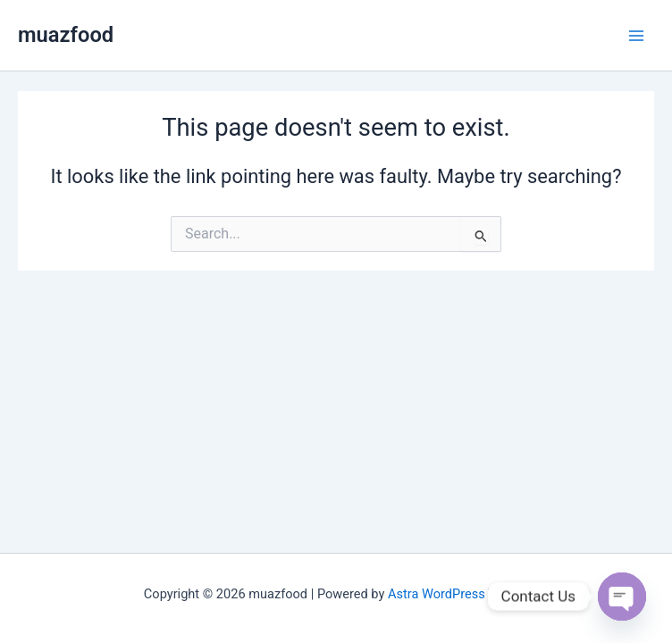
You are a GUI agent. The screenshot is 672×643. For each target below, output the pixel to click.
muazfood (66, 35)
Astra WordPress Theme (458, 594)
